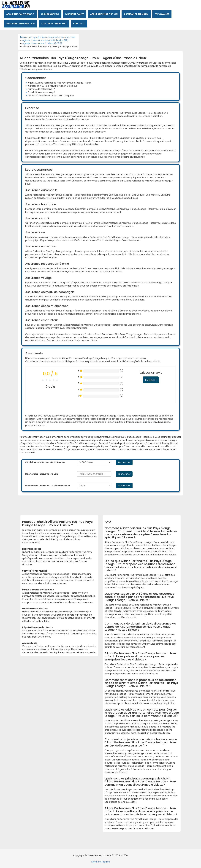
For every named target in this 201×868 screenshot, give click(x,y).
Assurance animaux (136, 14)
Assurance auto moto (20, 14)
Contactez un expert (54, 24)
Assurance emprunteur (20, 24)
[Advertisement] (98, 504)
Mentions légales (101, 862)
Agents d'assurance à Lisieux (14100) (42, 43)
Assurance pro (50, 14)
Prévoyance (162, 14)
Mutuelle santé (75, 14)
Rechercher (124, 462)
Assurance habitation (104, 14)
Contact (79, 24)
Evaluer (151, 380)
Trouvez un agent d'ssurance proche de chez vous (48, 37)
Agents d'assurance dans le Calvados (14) (45, 40)
